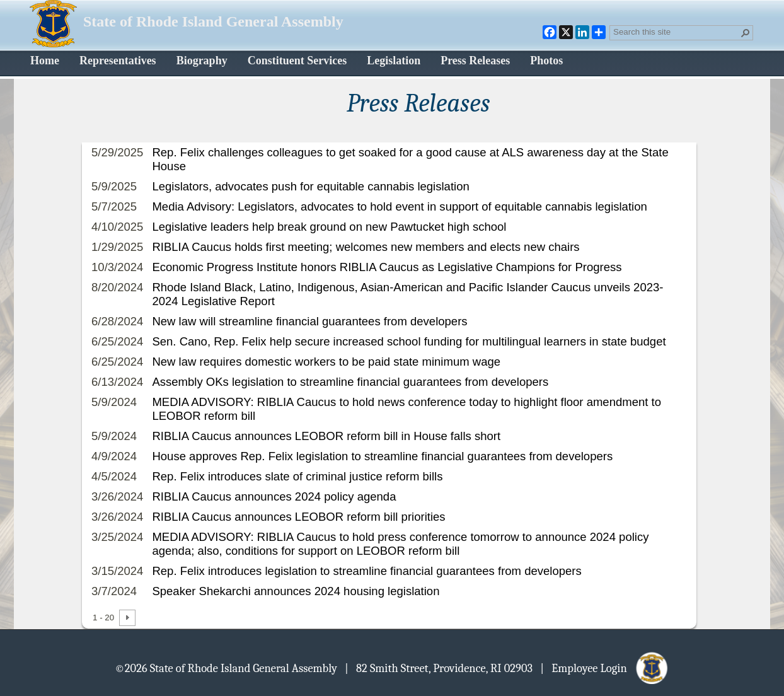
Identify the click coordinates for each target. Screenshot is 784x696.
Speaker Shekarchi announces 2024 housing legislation (296, 591)
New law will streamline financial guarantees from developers (309, 321)
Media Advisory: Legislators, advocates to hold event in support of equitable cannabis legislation (399, 206)
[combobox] (676, 32)
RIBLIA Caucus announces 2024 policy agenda (274, 496)
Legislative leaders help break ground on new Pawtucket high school (329, 227)
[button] (746, 33)
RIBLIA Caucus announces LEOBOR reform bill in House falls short (326, 436)
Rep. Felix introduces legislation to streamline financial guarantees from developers (366, 571)
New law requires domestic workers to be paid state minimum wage (326, 362)
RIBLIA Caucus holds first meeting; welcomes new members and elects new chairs (366, 247)
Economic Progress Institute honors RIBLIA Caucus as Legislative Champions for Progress (387, 267)
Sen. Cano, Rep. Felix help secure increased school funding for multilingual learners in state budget (409, 341)
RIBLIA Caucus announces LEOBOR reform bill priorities (298, 517)
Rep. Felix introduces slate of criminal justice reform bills (297, 476)
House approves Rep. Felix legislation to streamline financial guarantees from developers (382, 456)
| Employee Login (605, 668)
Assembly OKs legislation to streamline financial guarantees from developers (350, 382)
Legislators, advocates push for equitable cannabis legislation (310, 186)
